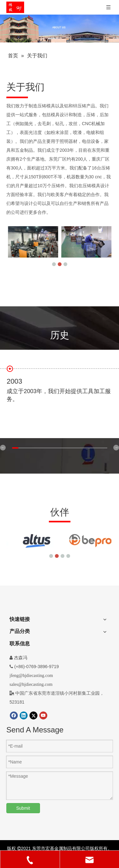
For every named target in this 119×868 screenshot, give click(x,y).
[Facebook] (14, 715)
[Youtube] (43, 715)
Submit (23, 808)
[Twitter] (33, 715)
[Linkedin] (24, 715)
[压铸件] (60, 29)
